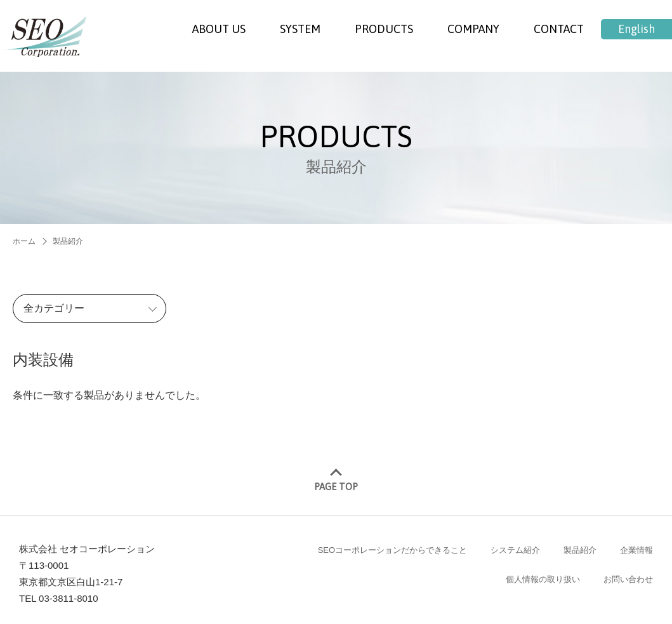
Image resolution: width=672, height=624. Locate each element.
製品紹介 (580, 541)
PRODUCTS (384, 29)
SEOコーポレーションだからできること (392, 541)
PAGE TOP (336, 478)
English (636, 29)
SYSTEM (300, 29)
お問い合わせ (628, 571)
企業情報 (636, 541)
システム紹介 (515, 541)
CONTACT (559, 29)
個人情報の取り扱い (543, 571)
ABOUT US (219, 29)
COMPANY (473, 29)
